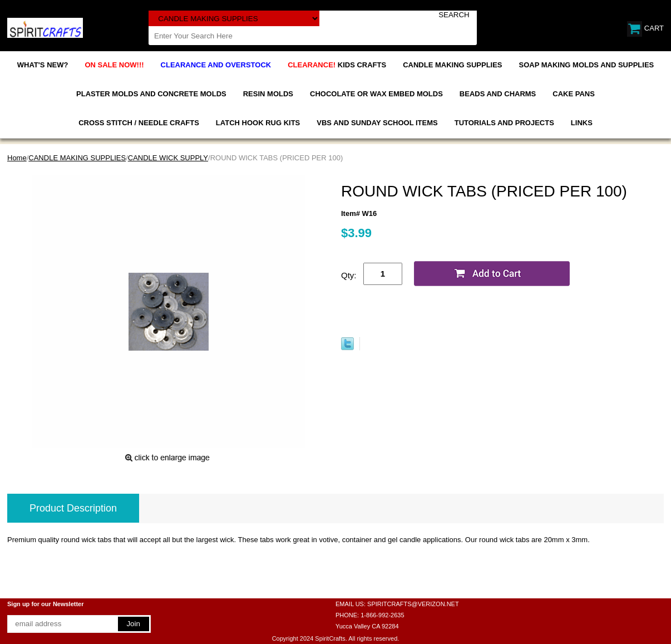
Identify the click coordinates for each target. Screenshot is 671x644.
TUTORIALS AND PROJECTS (504, 123)
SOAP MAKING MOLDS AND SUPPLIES (587, 65)
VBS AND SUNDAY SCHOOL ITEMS (377, 123)
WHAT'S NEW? (43, 65)
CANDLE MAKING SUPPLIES (452, 65)
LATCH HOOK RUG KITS (258, 123)
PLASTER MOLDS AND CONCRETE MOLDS (151, 94)
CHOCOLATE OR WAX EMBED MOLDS (376, 94)
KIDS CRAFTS (337, 65)
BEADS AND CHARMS (498, 94)
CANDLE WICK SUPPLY (168, 158)
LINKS (582, 123)
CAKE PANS (574, 94)
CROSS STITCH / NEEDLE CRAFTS (139, 123)
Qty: (349, 275)
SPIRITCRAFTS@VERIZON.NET (413, 604)
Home (17, 158)
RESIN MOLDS (268, 94)
